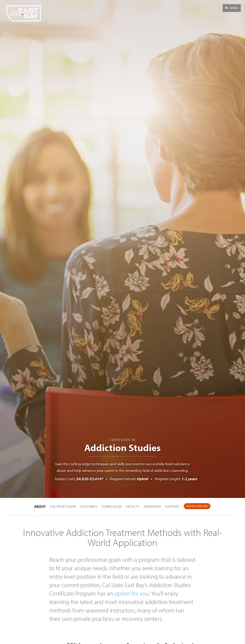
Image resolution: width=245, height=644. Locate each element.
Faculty (133, 506)
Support (172, 506)
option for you (132, 593)
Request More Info (197, 506)
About (40, 506)
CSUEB (24, 11)
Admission (152, 506)
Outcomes (89, 506)
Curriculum (112, 506)
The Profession (63, 506)
